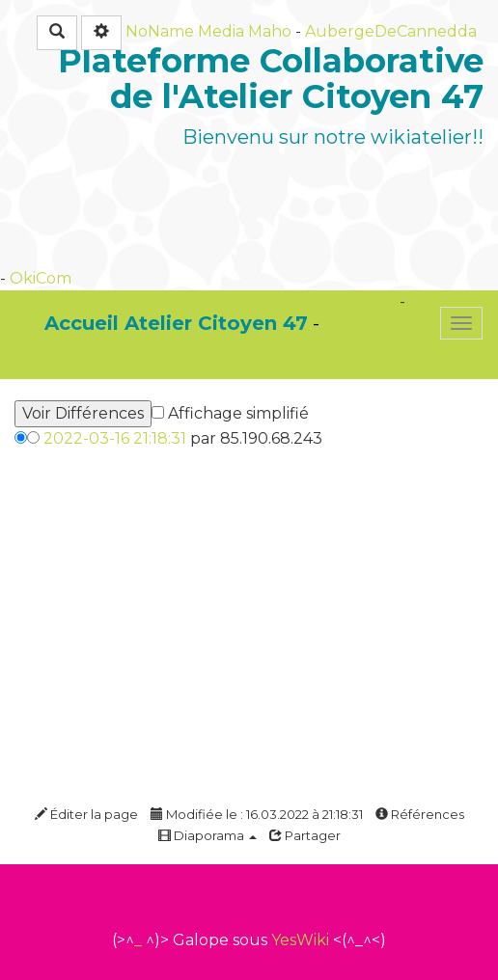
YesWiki (300, 940)
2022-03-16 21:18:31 (115, 438)
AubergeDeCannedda (391, 31)
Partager (305, 835)
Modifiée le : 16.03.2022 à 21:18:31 (257, 814)
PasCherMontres (66, 366)
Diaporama (207, 835)
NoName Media (185, 31)
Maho (270, 31)
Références (420, 814)
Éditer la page (86, 814)
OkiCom (41, 278)
